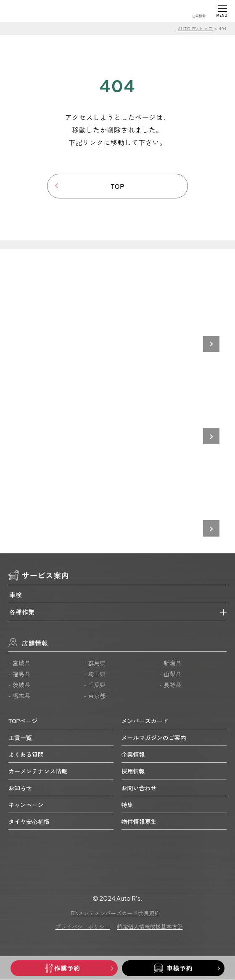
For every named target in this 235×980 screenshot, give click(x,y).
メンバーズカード (145, 721)
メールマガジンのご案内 (154, 738)
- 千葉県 (95, 685)
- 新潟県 (170, 663)
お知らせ (20, 788)
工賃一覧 (20, 738)
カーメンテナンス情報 (38, 771)
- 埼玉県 (95, 674)
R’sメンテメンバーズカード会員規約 (116, 914)
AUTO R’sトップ (195, 28)
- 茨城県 (19, 685)
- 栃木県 (19, 696)
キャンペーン (26, 805)
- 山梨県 (170, 674)
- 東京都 (95, 696)
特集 (127, 805)
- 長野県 (170, 685)
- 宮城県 (19, 663)
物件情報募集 (139, 821)
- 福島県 (19, 674)
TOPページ (23, 721)
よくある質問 (26, 754)
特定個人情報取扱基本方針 (150, 927)
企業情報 (133, 754)
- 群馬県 (95, 663)
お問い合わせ (139, 788)
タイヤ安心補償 (29, 821)
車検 (16, 595)
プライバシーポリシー (82, 927)
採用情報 (133, 771)
